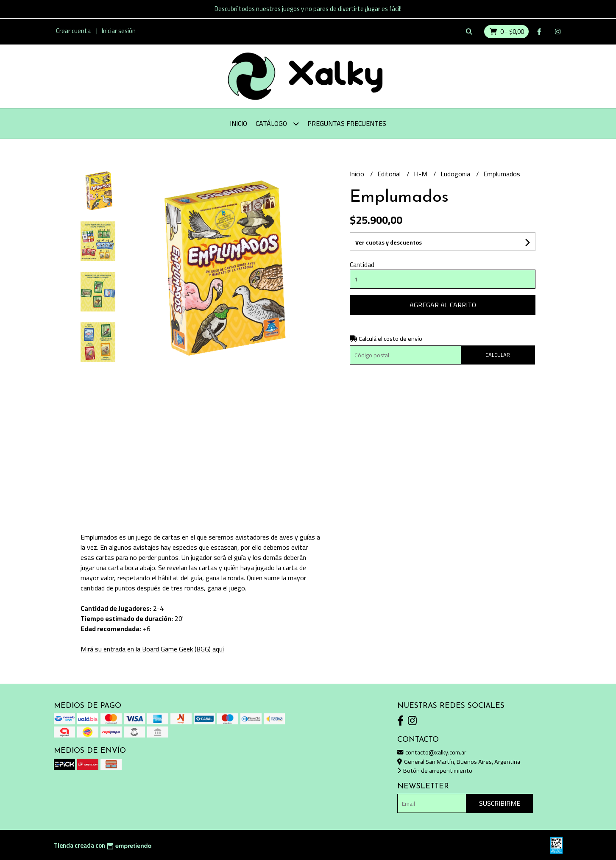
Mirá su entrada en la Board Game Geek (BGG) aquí (152, 649)
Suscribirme (500, 803)
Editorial (390, 174)
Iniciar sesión (119, 31)
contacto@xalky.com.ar (432, 752)
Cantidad (362, 265)
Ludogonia (456, 174)
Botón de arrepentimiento (435, 770)
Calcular (498, 355)
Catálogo (277, 124)
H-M (421, 174)
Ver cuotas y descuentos (389, 242)
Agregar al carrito (443, 305)
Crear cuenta (73, 31)
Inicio (238, 123)
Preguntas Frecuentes (347, 123)
